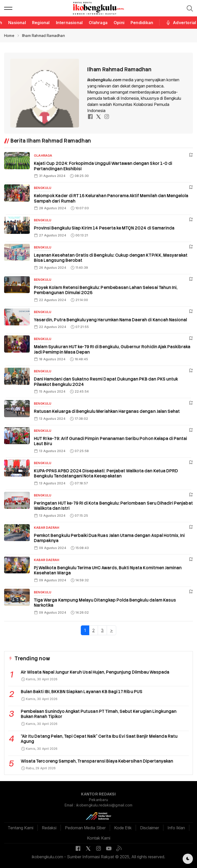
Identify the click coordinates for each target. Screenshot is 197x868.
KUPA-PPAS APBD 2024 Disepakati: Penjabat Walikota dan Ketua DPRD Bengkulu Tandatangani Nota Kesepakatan (106, 474)
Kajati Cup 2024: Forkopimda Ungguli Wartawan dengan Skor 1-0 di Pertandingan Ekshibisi (103, 166)
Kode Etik (123, 828)
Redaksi (49, 828)
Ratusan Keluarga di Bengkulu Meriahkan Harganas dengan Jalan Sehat (107, 411)
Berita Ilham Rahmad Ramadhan (51, 141)
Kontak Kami (99, 838)
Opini (119, 23)
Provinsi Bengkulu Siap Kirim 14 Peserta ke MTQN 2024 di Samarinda (104, 228)
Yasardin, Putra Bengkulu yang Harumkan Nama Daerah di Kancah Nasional (110, 320)
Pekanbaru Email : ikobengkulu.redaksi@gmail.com (99, 802)
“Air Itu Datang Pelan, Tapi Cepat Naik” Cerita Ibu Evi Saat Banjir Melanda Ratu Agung (99, 739)
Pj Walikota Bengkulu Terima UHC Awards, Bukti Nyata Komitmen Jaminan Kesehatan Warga (108, 571)
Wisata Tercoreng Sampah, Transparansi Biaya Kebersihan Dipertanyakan (97, 761)
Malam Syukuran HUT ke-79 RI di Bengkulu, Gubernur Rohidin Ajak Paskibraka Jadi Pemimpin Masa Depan (112, 350)
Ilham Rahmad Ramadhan (43, 36)
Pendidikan (142, 23)
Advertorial (181, 23)
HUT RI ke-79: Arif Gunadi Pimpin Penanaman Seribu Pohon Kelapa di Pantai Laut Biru (110, 441)
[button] (8, 8)
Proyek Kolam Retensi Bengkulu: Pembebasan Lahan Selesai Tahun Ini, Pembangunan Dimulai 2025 (106, 290)
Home (9, 36)
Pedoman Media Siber (85, 828)
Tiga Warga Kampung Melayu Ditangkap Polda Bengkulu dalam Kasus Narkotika (105, 603)
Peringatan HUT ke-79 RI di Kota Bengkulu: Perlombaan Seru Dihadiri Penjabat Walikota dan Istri (113, 506)
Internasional (69, 23)
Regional (41, 23)
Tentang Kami (21, 828)
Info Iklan (176, 828)
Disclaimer (150, 828)
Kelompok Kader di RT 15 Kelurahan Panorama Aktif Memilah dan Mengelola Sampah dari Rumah (111, 198)
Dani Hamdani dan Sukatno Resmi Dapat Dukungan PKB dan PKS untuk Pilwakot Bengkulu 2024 (106, 382)
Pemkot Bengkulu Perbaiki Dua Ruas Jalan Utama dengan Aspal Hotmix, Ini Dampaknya (109, 538)
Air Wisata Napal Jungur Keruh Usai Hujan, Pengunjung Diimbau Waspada (95, 672)
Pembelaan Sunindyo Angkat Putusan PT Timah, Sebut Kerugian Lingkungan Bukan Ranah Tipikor (99, 714)
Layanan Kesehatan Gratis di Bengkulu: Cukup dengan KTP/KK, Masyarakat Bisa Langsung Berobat (111, 258)
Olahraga (98, 23)
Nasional (17, 23)
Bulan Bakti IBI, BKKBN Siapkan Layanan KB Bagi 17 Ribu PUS (82, 692)
